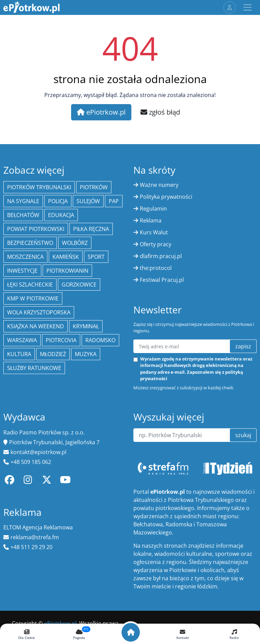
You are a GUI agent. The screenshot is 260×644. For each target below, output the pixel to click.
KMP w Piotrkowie (33, 298)
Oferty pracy (156, 244)
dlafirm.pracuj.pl (161, 256)
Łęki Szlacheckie (30, 285)
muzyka (86, 354)
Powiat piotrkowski (36, 229)
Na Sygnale (23, 201)
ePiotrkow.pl (101, 112)
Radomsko (100, 340)
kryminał (86, 326)
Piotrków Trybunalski (39, 187)
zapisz (243, 346)
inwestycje (22, 271)
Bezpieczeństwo (30, 243)
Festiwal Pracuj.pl (162, 280)
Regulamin (153, 209)
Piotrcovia (61, 340)
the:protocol (156, 268)
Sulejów (88, 201)
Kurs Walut (154, 232)
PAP (114, 201)
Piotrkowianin (67, 271)
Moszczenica (25, 257)
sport (96, 257)
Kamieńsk (66, 257)
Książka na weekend (36, 326)
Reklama (151, 220)
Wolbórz (75, 243)
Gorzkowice (79, 285)
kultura (19, 354)
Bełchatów (23, 215)
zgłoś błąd (160, 112)
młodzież (53, 354)
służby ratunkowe (34, 368)
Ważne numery (159, 185)
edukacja (61, 215)
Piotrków (94, 187)
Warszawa (22, 340)
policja (58, 201)
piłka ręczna (91, 229)
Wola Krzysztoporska (39, 312)
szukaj (243, 435)
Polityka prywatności (166, 197)
